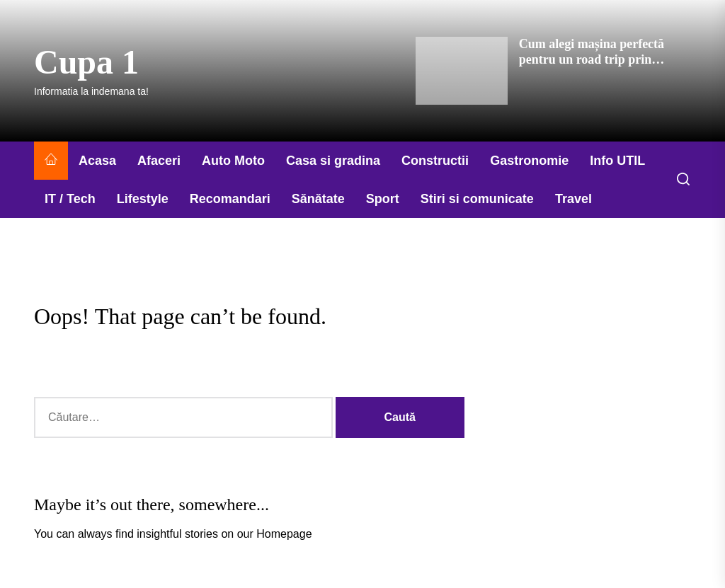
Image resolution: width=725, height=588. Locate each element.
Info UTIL (617, 161)
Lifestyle (143, 199)
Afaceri (159, 161)
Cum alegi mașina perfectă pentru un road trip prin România (592, 59)
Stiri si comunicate (477, 199)
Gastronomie (529, 161)
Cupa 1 (86, 62)
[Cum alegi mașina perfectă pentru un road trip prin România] (462, 71)
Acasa (97, 161)
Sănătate (318, 199)
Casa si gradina (333, 161)
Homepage (284, 534)
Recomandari (230, 199)
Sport (383, 199)
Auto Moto (233, 161)
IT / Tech (70, 199)
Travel (573, 199)
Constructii (435, 161)
